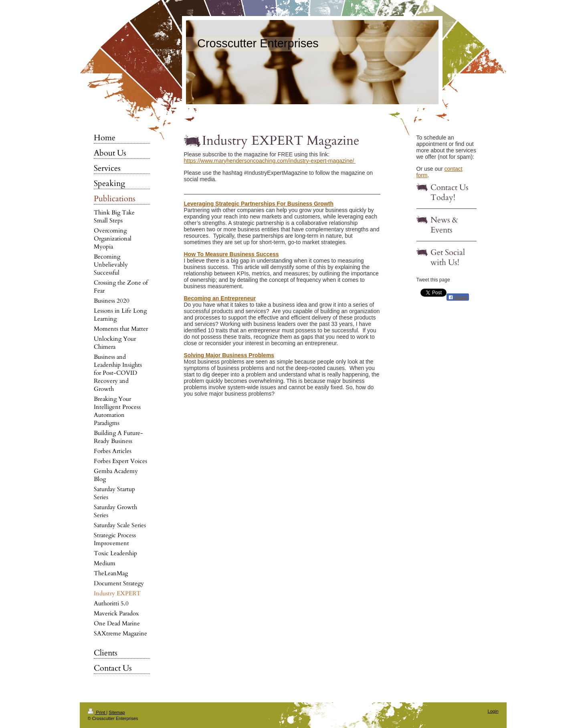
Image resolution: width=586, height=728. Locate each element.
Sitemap (117, 712)
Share (458, 297)
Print (97, 712)
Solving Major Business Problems (229, 355)
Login (493, 711)
